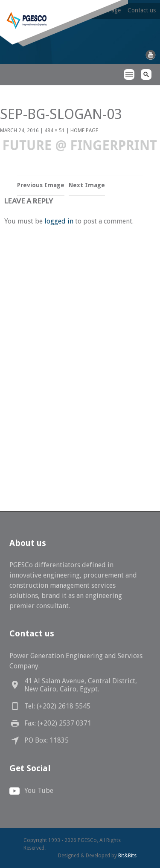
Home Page (84, 131)
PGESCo (15, 90)
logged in (59, 221)
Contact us (142, 10)
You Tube (39, 791)
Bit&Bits (127, 856)
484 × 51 (55, 131)
